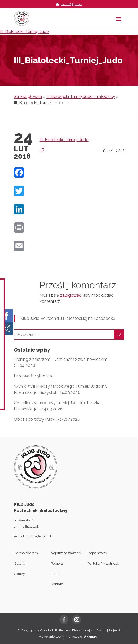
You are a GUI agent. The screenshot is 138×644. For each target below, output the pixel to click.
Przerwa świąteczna (33, 376)
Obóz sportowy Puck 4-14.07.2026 (47, 419)
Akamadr (91, 637)
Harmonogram (26, 553)
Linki (54, 574)
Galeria (20, 563)
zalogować (71, 295)
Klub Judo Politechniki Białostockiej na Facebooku (68, 318)
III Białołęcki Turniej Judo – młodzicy (81, 97)
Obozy (19, 574)
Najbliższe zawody (66, 553)
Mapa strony (97, 553)
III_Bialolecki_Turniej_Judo (24, 32)
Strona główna (28, 97)
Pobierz (57, 563)
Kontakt (57, 584)
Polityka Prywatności (104, 563)
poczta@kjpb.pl (38, 536)
